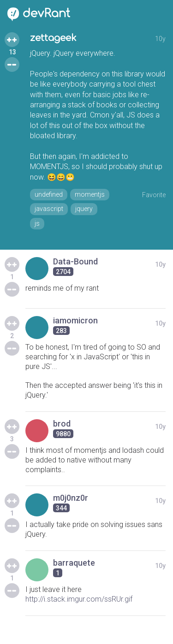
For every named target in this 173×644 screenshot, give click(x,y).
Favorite (154, 195)
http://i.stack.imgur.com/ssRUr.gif (79, 599)
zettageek (53, 38)
